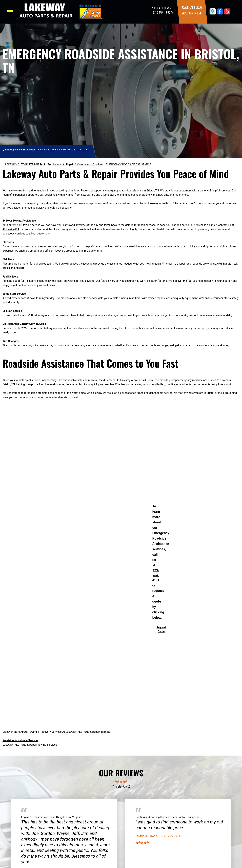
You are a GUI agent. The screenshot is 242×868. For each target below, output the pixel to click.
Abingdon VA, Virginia (68, 817)
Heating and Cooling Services (153, 817)
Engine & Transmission (35, 817)
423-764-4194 (192, 13)
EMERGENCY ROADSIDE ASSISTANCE (129, 164)
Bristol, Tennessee (188, 817)
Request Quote (161, 629)
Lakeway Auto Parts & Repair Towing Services (30, 745)
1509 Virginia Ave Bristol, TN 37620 (55, 150)
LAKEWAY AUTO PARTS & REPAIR (25, 164)
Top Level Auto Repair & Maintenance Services (76, 164)
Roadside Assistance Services (20, 740)
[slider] (121, 781)
